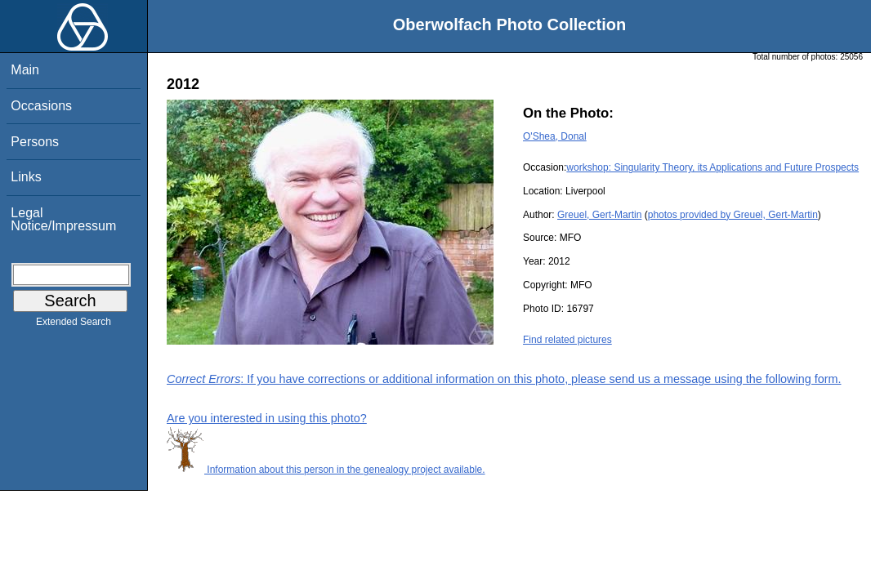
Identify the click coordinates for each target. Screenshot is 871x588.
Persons (35, 142)
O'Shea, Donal (555, 136)
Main (25, 70)
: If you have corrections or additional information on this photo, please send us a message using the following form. (504, 379)
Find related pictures (567, 340)
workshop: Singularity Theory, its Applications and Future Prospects (712, 167)
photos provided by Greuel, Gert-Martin (733, 215)
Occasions (41, 106)
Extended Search (74, 325)
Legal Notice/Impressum (63, 219)
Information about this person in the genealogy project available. (326, 470)
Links (26, 177)
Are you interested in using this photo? (267, 418)
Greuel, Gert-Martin (599, 215)
